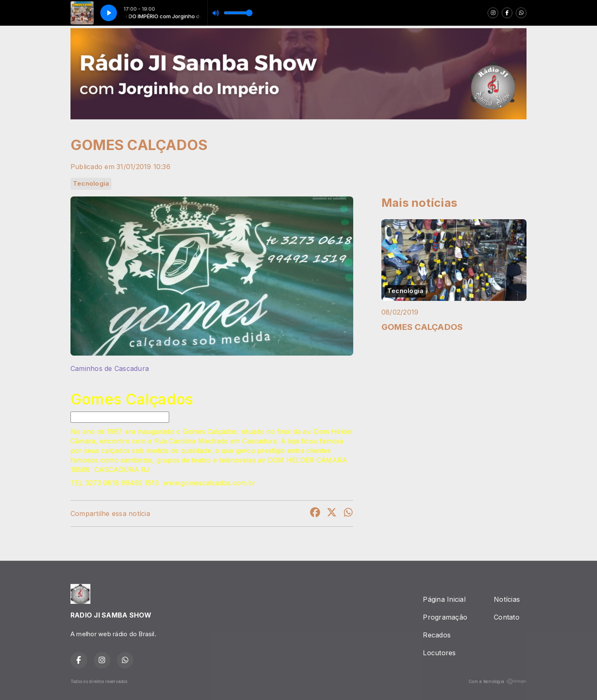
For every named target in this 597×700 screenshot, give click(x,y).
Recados (437, 635)
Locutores (439, 653)
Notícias (507, 599)
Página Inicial (444, 599)
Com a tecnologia (498, 681)
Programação (445, 617)
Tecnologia (91, 184)
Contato (507, 617)
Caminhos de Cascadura (110, 368)
